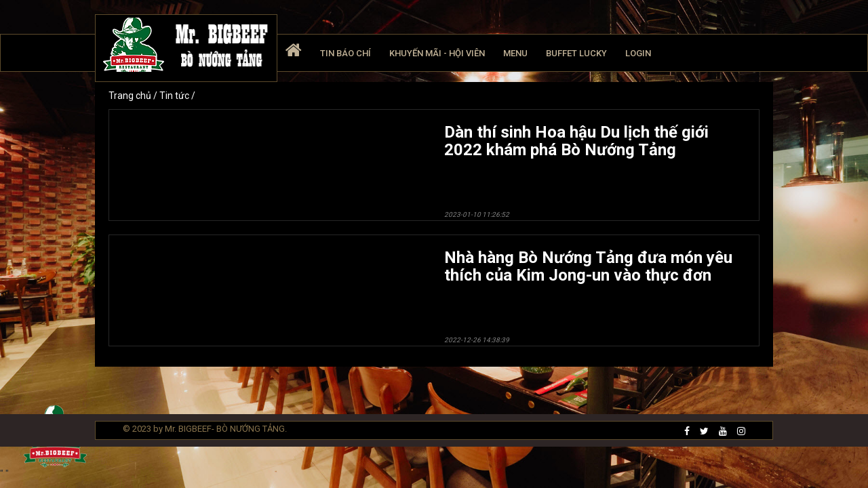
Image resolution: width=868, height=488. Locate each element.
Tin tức (175, 96)
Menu (515, 53)
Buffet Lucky (576, 53)
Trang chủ (131, 96)
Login (638, 53)
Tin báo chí (346, 53)
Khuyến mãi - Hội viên (437, 53)
